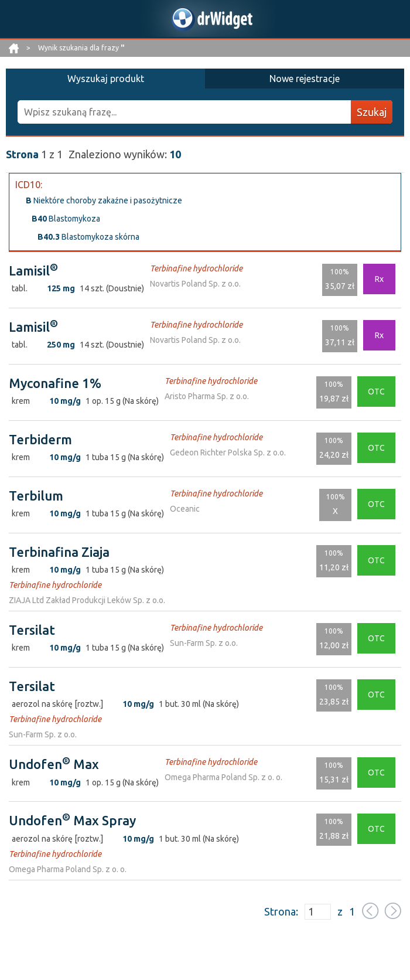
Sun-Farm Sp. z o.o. (204, 643)
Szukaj (372, 112)
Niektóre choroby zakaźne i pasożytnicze (104, 200)
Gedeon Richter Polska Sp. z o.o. (228, 452)
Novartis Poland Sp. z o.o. (195, 284)
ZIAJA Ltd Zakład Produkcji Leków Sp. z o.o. (87, 600)
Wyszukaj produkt (106, 79)
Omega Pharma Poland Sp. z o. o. (223, 777)
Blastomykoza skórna (88, 237)
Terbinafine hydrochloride (196, 268)
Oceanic (185, 509)
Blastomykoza (66, 219)
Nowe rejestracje (305, 79)
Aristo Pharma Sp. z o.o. (207, 396)
